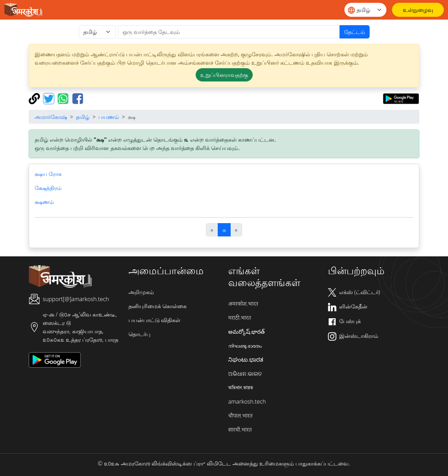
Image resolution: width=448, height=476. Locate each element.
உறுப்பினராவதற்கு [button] (224, 75)
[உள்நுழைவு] (418, 10)
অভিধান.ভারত (241, 388)
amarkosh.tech (247, 402)
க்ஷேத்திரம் (48, 188)
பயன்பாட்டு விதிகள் (154, 320)
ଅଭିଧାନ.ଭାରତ (245, 374)
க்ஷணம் (44, 202)
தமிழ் (83, 117)
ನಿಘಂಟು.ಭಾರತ (246, 360)
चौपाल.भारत (240, 415)
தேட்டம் (355, 32)
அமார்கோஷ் (51, 117)
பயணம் (109, 117)
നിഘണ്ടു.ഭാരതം (245, 346)
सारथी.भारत (240, 429)
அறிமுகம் (141, 292)
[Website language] (365, 10)
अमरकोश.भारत (243, 304)
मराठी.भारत (240, 318)
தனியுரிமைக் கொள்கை (157, 306)
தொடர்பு (139, 334)
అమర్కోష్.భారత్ (246, 332)
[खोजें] (229, 32)
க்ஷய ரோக (48, 174)
